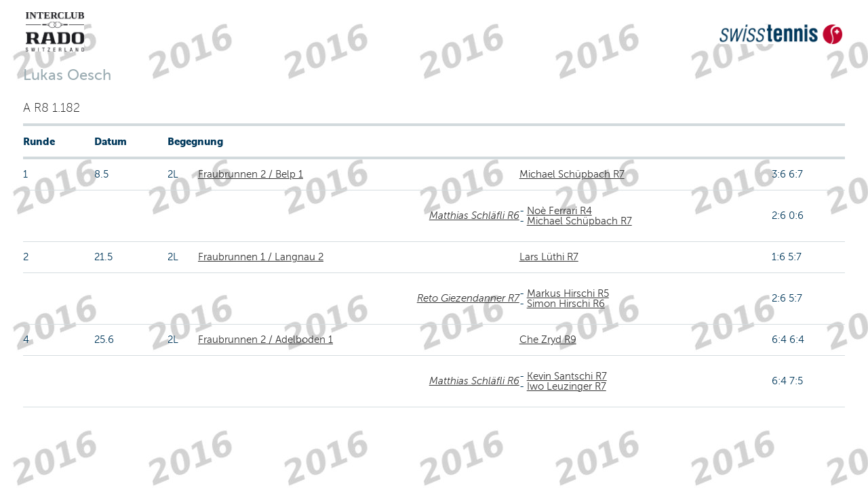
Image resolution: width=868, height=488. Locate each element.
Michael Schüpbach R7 (572, 174)
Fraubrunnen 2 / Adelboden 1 (265, 340)
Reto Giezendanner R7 (468, 298)
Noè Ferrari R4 (559, 211)
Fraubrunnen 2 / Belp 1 (251, 174)
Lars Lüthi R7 (549, 257)
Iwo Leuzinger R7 (567, 386)
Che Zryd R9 (548, 340)
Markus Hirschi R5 (568, 293)
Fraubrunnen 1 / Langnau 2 (261, 257)
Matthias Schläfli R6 (474, 216)
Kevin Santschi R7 (567, 376)
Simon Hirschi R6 (566, 304)
